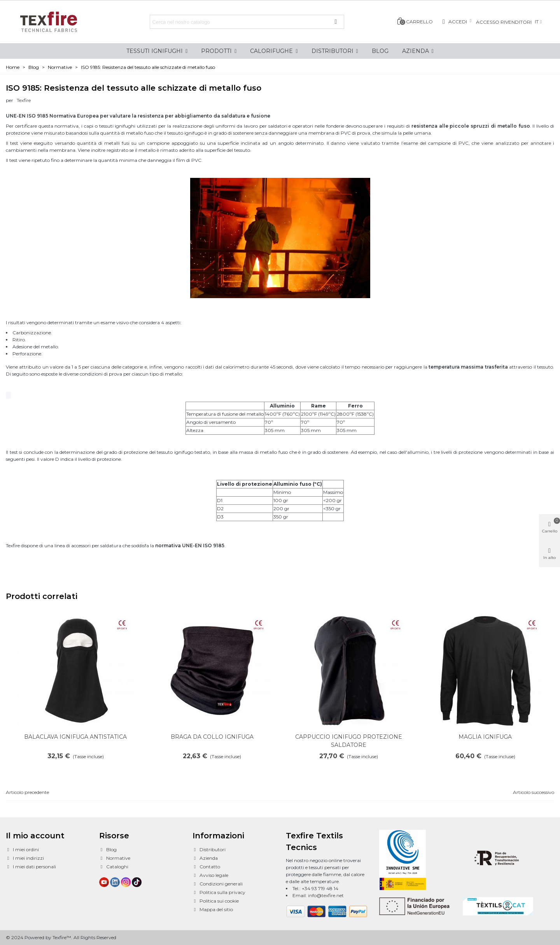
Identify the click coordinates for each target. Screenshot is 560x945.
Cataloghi (114, 867)
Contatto (206, 867)
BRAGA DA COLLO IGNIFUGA (212, 737)
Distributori (209, 850)
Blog (108, 850)
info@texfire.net (326, 895)
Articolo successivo (534, 792)
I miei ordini (22, 850)
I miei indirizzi (25, 858)
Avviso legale (210, 875)
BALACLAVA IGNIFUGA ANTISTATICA (75, 737)
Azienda (205, 858)
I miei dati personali (31, 867)
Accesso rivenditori (504, 22)
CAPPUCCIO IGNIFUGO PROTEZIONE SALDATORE (349, 741)
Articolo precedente (27, 792)
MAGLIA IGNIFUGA (485, 737)
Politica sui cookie (216, 901)
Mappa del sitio (213, 910)
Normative (115, 858)
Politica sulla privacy (219, 892)
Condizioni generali (218, 884)
